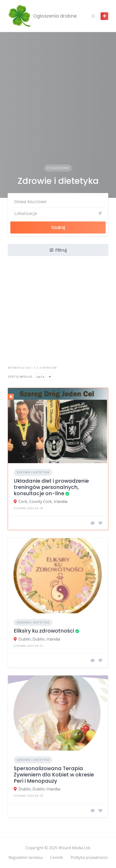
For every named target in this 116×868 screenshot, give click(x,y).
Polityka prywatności (89, 857)
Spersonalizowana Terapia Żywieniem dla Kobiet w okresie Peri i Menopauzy (54, 775)
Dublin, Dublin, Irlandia (39, 639)
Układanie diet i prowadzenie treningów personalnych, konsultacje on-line (51, 487)
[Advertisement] (58, 104)
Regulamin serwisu (26, 857)
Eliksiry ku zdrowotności (44, 631)
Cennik (57, 857)
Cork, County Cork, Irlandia (43, 501)
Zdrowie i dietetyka (33, 472)
